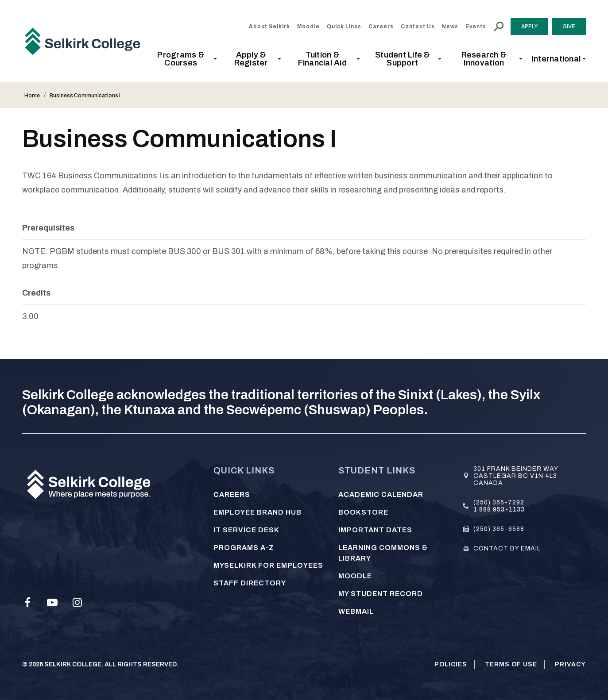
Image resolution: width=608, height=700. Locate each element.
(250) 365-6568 (499, 529)
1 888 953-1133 (499, 510)
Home (32, 96)
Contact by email (507, 548)
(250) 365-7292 (499, 502)
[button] (183, 59)
